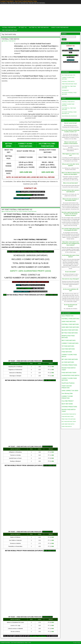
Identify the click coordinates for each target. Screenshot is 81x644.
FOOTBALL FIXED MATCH (10, 39)
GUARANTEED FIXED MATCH (71, 375)
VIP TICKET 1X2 (23, 27)
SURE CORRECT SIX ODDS (70, 391)
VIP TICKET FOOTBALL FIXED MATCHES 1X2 (17, 210)
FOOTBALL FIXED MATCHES (9, 27)
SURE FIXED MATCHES (69, 322)
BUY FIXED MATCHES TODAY (69, 422)
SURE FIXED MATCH (67, 426)
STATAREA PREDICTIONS (69, 365)
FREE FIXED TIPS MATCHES (69, 419)
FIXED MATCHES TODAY (69, 373)
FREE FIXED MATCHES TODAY (10, 30)
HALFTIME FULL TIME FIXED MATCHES (39, 27)
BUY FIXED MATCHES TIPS (10, 212)
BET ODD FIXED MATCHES (70, 359)
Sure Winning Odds (67, 393)
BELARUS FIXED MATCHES (70, 330)
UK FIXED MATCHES (68, 362)
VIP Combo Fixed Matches (38, 636)
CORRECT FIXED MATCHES (70, 343)
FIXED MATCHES (67, 352)
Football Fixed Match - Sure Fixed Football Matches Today (19, 1)
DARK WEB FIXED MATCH (68, 424)
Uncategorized (65, 90)
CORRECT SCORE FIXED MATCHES (60, 27)
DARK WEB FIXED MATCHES (70, 327)
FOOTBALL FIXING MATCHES (70, 319)
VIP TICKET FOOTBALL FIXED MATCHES (27, 212)
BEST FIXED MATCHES (69, 340)
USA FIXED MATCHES (68, 349)
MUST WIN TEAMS (67, 404)
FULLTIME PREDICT (68, 401)
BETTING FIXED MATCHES (70, 333)
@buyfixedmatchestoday (39, 198)
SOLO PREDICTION (68, 316)
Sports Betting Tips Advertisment (69, 116)
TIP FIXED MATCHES (68, 346)
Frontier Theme (77, 643)
